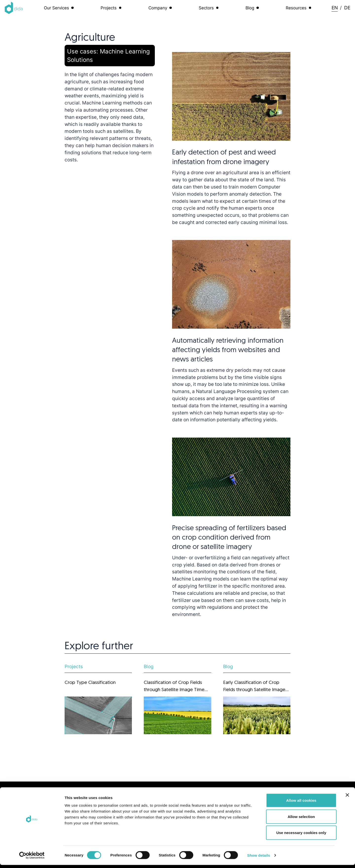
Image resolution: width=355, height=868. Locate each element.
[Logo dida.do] (14, 8)
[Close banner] (347, 798)
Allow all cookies (301, 803)
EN (335, 8)
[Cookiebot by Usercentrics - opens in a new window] (32, 858)
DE (347, 8)
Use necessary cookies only (301, 836)
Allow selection (301, 820)
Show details (259, 858)
